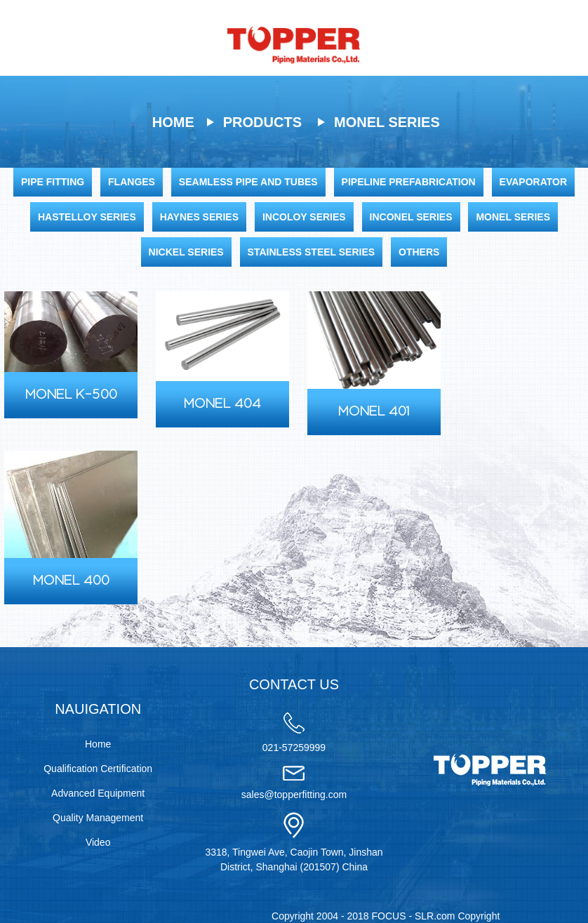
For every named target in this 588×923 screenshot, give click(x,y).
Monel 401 (374, 412)
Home (173, 122)
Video (98, 842)
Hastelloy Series (87, 217)
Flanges (132, 182)
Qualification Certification (98, 769)
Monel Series (387, 122)
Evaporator (533, 182)
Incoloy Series (304, 217)
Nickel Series (186, 252)
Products (262, 122)
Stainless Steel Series (312, 252)
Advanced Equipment (98, 793)
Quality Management (98, 818)
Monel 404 (222, 404)
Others (419, 252)
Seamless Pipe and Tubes (248, 182)
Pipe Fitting (53, 182)
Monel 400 (71, 581)
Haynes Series (199, 217)
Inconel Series (411, 217)
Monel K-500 (71, 395)
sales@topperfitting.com (294, 795)
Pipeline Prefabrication (409, 182)
